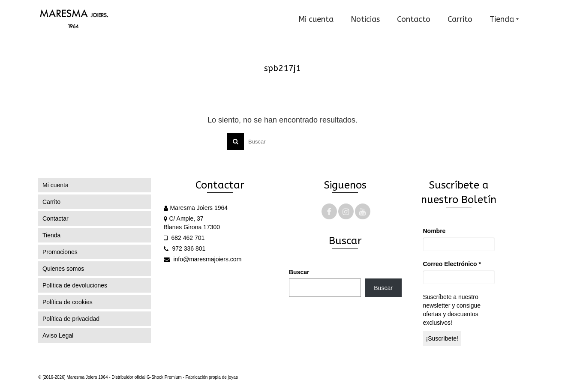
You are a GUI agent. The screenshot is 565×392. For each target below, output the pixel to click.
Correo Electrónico (452, 264)
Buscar (299, 272)
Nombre (434, 231)
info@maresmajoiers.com (203, 259)
